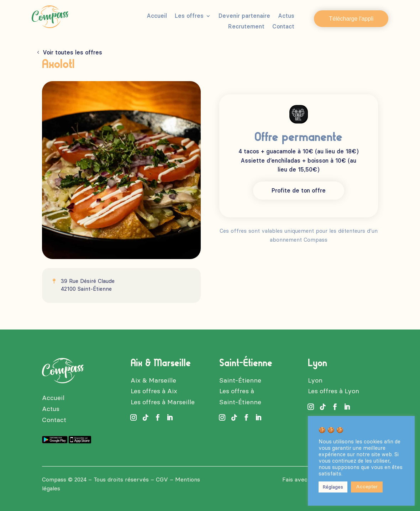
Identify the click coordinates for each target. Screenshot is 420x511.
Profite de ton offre (299, 191)
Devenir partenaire (244, 16)
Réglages (333, 487)
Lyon (315, 380)
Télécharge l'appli (351, 19)
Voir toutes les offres (72, 52)
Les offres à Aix (154, 391)
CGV (162, 480)
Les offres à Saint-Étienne (240, 397)
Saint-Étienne (240, 380)
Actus (286, 16)
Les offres (189, 16)
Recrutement (246, 27)
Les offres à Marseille (163, 402)
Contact (283, 27)
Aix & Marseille (153, 380)
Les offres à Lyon (334, 391)
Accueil (157, 16)
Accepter (367, 487)
